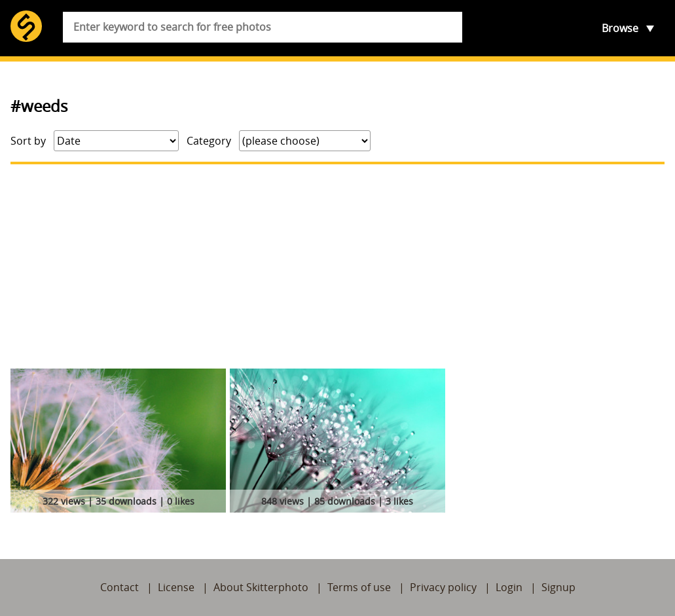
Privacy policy (443, 587)
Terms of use (359, 587)
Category (209, 141)
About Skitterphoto (261, 587)
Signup (558, 587)
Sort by (28, 141)
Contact (119, 587)
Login (509, 587)
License (176, 587)
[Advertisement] (337, 266)
